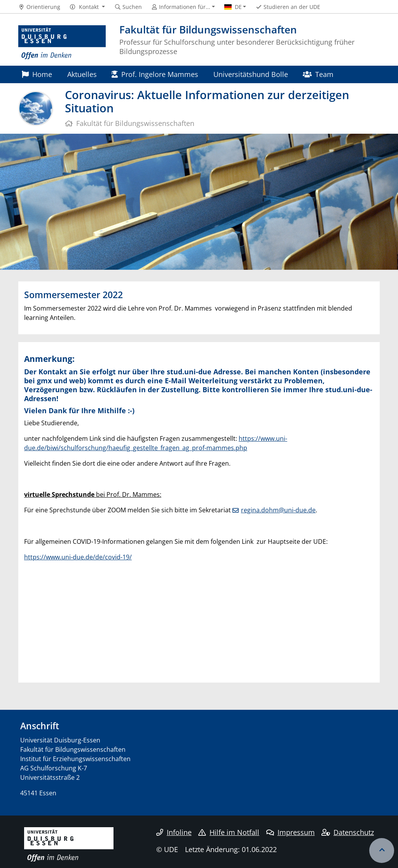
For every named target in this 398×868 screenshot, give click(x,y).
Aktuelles (82, 74)
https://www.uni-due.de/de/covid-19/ (78, 557)
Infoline (174, 832)
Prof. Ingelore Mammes (155, 74)
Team (318, 74)
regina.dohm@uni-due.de (278, 510)
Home (37, 74)
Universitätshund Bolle (251, 74)
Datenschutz (348, 832)
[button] (87, 7)
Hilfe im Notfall (229, 832)
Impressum (291, 832)
